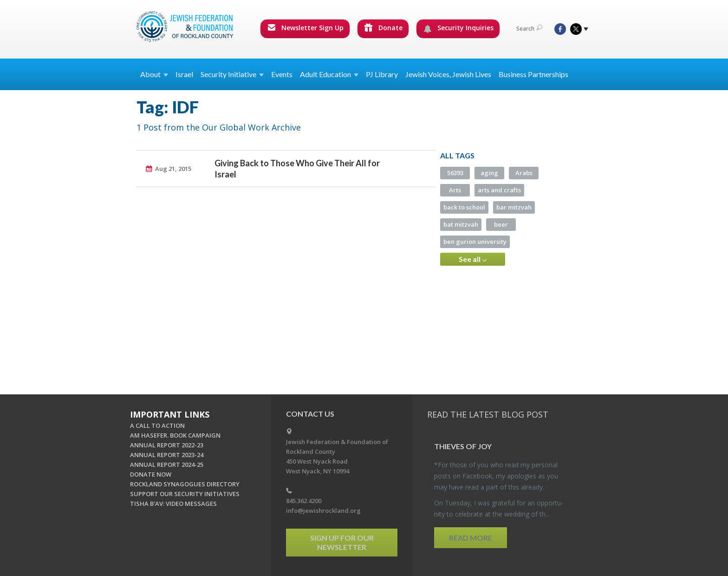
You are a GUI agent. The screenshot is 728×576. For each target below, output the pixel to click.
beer (501, 224)
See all (473, 259)
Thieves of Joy (463, 446)
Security (232, 74)
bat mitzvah (461, 224)
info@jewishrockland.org (323, 511)
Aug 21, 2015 (173, 169)
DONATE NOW (151, 474)
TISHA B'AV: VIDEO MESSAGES (173, 504)
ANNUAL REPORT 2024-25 (167, 465)
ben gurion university (475, 242)
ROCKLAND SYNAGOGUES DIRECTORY (185, 484)
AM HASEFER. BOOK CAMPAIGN (175, 435)
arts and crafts (499, 190)
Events (282, 74)
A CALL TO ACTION (157, 425)
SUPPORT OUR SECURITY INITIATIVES (185, 494)
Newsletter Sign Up (305, 28)
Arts (455, 190)
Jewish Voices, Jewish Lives (448, 74)
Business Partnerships (533, 74)
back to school (464, 207)
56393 (455, 173)
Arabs (524, 173)
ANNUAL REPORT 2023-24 (167, 455)
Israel (184, 74)
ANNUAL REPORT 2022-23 (167, 445)
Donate (383, 28)
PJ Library (382, 74)
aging (489, 173)
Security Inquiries (458, 28)
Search (529, 29)
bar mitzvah (514, 207)
